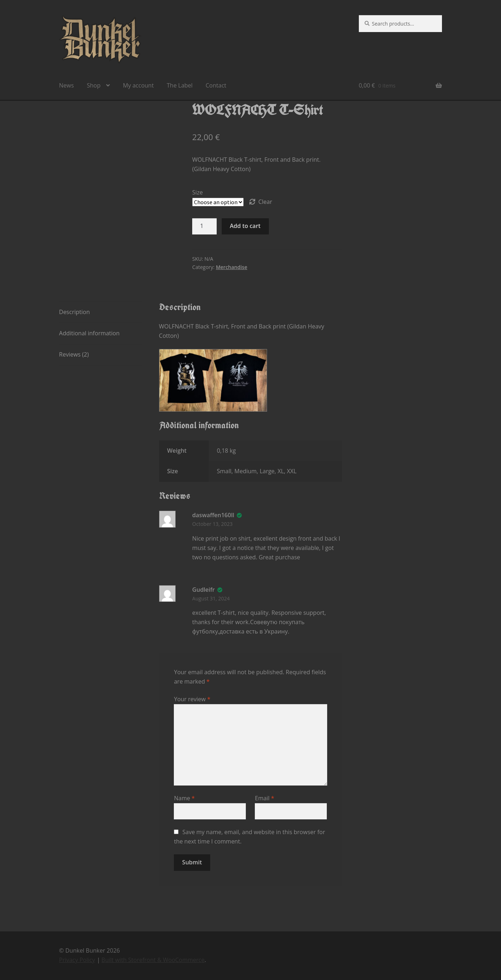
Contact (216, 85)
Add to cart (245, 226)
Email (265, 798)
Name (184, 798)
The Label (180, 85)
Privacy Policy (77, 960)
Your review (192, 699)
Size (197, 192)
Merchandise (232, 267)
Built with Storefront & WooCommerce (153, 960)
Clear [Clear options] (265, 202)
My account (138, 85)
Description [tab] (74, 312)
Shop (94, 85)
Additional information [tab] (89, 333)
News (66, 85)
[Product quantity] (204, 227)
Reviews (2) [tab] (74, 354)
